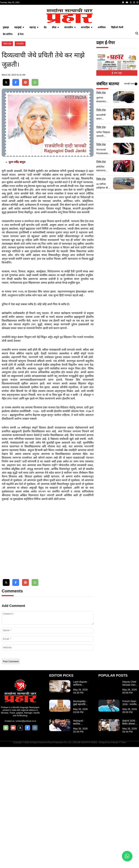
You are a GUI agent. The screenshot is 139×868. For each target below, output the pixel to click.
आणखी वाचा (131, 132)
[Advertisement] (69, 30)
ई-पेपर (21, 82)
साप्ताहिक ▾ (87, 75)
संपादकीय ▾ (70, 75)
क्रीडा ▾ (55, 75)
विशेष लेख (7, 92)
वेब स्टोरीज (8, 82)
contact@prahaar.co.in (26, 842)
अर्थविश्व (102, 75)
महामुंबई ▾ (19, 75)
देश (45, 75)
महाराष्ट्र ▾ (34, 75)
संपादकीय (20, 92)
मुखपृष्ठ (6, 75)
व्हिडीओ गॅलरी (117, 75)
